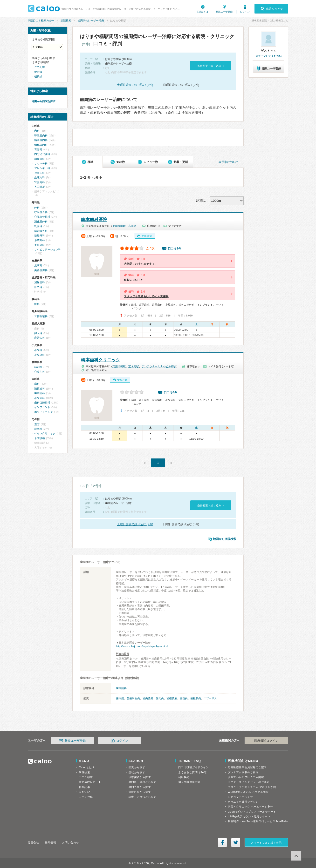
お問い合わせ (70, 842)
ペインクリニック (45, 433)
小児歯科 (40, 398)
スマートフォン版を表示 (266, 843)
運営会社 (33, 842)
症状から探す (137, 772)
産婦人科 (40, 338)
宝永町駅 (134, 366)
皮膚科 (38, 265)
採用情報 (50, 842)
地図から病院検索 (225, 539)
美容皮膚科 (41, 270)
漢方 (37, 424)
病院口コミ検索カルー (41, 20)
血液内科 (40, 177)
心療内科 (40, 372)
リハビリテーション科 (48, 249)
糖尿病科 (40, 159)
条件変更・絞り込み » (211, 66)
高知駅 (132, 226)
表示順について (229, 162)
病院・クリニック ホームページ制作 (250, 807)
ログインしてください (268, 56)
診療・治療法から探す (143, 797)
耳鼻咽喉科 (41, 316)
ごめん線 (40, 67)
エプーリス (210, 698)
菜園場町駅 (119, 226)
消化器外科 (41, 222)
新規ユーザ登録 (224, 12)
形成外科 (40, 240)
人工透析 (40, 187)
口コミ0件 (170, 392)
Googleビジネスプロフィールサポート (252, 812)
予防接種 (40, 438)
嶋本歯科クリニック (101, 360)
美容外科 (40, 245)
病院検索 (66, 20)
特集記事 (84, 787)
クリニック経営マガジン (243, 802)
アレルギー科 (42, 168)
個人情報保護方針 (189, 782)
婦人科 (38, 333)
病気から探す (137, 767)
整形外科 (40, 236)
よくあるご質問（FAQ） (194, 772)
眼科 (37, 304)
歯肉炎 (160, 698)
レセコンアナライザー (242, 797)
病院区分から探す (140, 792)
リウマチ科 (41, 163)
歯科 (37, 384)
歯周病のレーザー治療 (91, 20)
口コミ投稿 (86, 797)
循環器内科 (41, 140)
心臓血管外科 (42, 217)
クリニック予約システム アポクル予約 (252, 787)
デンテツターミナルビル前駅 (159, 366)
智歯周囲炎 (133, 698)
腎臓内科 (40, 182)
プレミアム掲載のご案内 (243, 772)
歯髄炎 (184, 698)
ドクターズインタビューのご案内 (249, 782)
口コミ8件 (175, 249)
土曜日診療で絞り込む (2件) (135, 85)
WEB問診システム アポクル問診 (248, 792)
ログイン (245, 12)
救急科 (38, 429)
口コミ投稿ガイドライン (194, 767)
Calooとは (203, 12)
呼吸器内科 (41, 135)
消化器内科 (41, 145)
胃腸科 (38, 149)
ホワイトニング (44, 412)
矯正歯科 (40, 389)
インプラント (42, 407)
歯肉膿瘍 (148, 698)
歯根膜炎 (196, 698)
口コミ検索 (86, 777)
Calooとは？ (87, 767)
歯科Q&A (85, 792)
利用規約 (184, 777)
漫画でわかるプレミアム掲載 (246, 777)
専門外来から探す (140, 787)
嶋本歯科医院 (94, 220)
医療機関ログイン (266, 741)
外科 (37, 208)
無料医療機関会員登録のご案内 (247, 767)
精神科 (38, 367)
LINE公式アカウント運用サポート (249, 816)
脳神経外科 (41, 231)
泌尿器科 (40, 282)
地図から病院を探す (44, 101)
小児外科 (40, 355)
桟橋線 (38, 76)
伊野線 (38, 72)
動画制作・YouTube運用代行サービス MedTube (258, 821)
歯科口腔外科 (42, 403)
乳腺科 (38, 226)
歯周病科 (121, 688)
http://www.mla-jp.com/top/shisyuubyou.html (142, 646)
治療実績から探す (140, 777)
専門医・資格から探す (143, 782)
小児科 (38, 350)
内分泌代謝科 (42, 154)
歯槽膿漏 (172, 698)
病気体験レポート (90, 782)
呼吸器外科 (41, 212)
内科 (37, 131)
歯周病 (120, 698)
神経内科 (40, 173)
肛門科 (38, 287)
